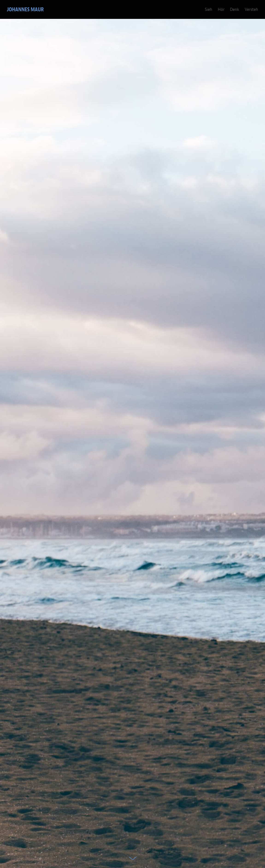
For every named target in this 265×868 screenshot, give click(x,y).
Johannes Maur (25, 9)
